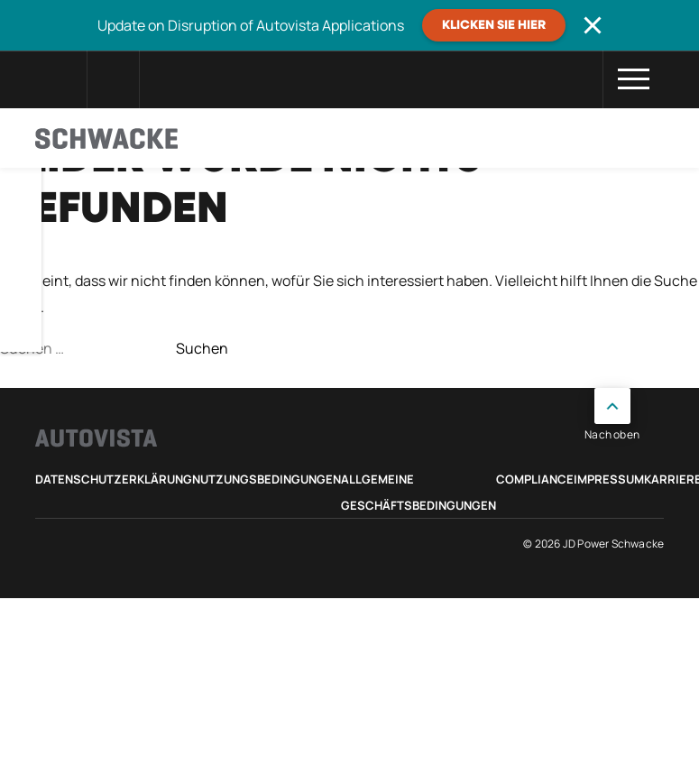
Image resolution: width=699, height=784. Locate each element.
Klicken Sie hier (494, 25)
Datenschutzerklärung (114, 479)
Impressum (609, 479)
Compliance (535, 479)
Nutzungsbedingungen (267, 479)
